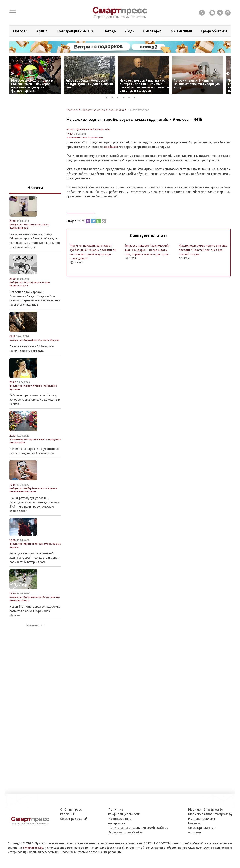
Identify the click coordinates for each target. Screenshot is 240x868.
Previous (12, 74)
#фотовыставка (32, 225)
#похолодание (52, 544)
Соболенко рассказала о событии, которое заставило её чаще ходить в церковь (35, 399)
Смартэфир (152, 31)
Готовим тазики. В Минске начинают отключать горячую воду (197, 84)
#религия (15, 389)
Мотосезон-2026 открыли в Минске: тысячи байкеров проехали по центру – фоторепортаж (32, 85)
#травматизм (95, 137)
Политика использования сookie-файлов (138, 828)
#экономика (73, 137)
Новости (20, 31)
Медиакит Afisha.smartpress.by (210, 814)
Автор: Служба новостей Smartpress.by (88, 129)
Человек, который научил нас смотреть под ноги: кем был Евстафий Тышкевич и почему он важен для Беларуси (144, 85)
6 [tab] (136, 97)
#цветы (43, 439)
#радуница (55, 439)
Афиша (42, 31)
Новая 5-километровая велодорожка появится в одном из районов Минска (35, 611)
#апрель (55, 340)
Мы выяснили (181, 31)
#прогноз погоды (33, 544)
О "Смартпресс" (71, 809)
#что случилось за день (37, 282)
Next (228, 74)
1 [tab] (108, 97)
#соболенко (50, 386)
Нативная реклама (202, 819)
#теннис (37, 386)
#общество (16, 225)
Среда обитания (214, 31)
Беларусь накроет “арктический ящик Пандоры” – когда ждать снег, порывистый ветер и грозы (146, 250)
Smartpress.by (33, 848)
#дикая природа (19, 228)
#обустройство (51, 597)
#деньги (52, 488)
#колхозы (44, 340)
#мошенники (16, 492)
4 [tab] (125, 97)
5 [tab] (130, 97)
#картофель (30, 340)
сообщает (111, 147)
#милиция (30, 492)
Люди (130, 31)
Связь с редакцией (74, 819)
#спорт (27, 386)
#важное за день (19, 285)
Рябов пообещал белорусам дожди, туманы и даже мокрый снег (89, 84)
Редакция (67, 814)
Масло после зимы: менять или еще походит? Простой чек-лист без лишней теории (203, 250)
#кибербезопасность (35, 488)
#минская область (19, 600)
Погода (109, 31)
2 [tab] (113, 97)
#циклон (14, 547)
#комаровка (31, 439)
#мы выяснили (17, 443)
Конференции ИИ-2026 (75, 31)
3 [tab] (119, 97)
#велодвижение (32, 597)
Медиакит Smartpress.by (206, 809)
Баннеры (194, 823)
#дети (46, 225)
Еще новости (34, 625)
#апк (84, 137)
